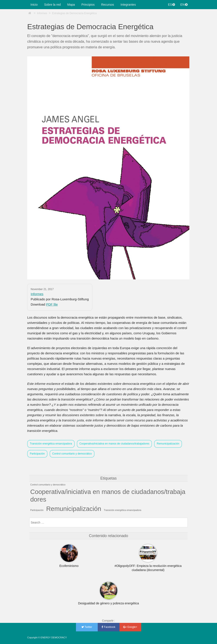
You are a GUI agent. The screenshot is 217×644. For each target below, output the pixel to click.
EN (184, 5)
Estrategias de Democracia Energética (74, 13)
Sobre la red (52, 5)
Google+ (130, 627)
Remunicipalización (168, 444)
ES (172, 5)
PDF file (52, 304)
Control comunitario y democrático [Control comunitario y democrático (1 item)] (48, 485)
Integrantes (128, 5)
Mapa (71, 5)
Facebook (108, 627)
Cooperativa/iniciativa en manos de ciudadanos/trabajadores (114, 444)
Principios (88, 5)
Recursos (108, 5)
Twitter (87, 627)
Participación (37, 454)
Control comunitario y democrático (72, 454)
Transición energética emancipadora (51, 444)
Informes (42, 13)
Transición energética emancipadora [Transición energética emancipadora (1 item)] (123, 510)
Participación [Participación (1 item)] (37, 510)
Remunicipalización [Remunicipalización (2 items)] (74, 509)
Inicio (34, 5)
